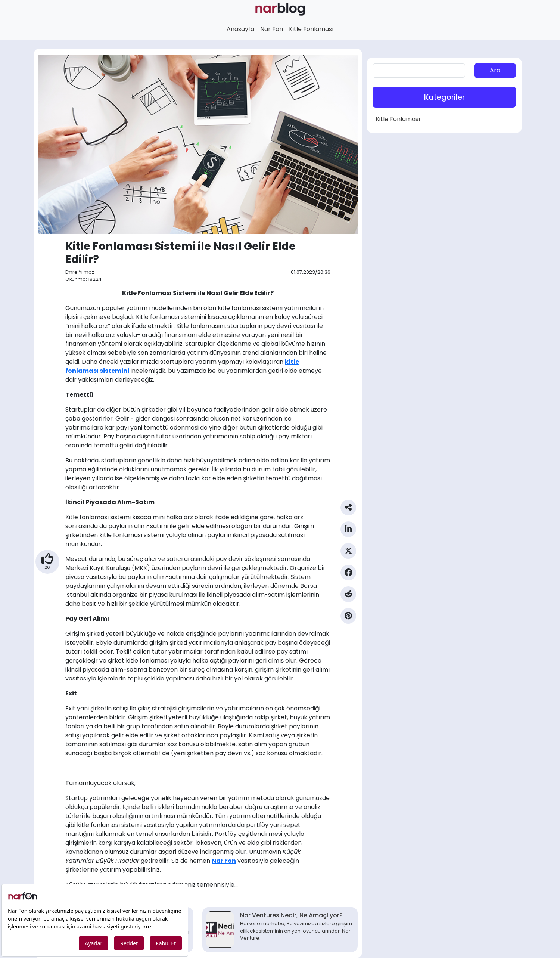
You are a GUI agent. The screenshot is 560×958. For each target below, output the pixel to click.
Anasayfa (240, 29)
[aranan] (419, 71)
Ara (495, 70)
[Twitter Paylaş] (348, 554)
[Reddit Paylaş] (348, 597)
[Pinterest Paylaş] (348, 619)
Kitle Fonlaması (311, 29)
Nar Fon (272, 29)
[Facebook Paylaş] (348, 576)
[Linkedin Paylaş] (348, 532)
